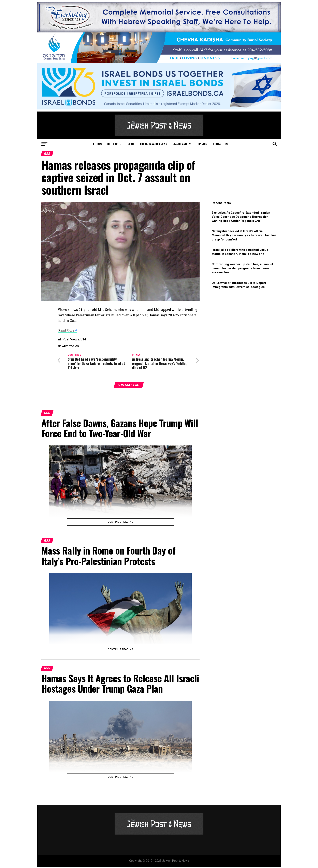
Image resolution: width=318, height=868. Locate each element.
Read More (67, 330)
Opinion (202, 144)
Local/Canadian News (154, 144)
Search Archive (182, 144)
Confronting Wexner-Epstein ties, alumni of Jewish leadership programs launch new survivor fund (243, 268)
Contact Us (220, 144)
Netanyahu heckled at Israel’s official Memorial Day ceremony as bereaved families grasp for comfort (244, 235)
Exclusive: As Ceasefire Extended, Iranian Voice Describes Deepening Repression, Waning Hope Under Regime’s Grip (241, 217)
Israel (131, 144)
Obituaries (114, 144)
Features (96, 144)
